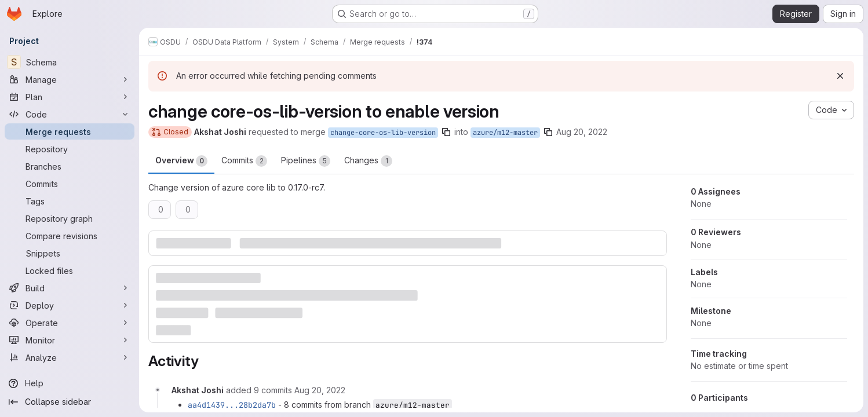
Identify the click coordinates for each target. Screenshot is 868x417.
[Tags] (70, 201)
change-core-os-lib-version (383, 133)
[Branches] (70, 166)
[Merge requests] (70, 131)
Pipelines (306, 161)
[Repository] (70, 149)
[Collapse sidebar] (70, 402)
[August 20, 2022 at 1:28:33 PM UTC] (320, 390)
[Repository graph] (70, 218)
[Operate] (70, 323)
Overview (181, 161)
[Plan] (70, 97)
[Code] (70, 114)
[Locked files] (70, 270)
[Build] (70, 288)
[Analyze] (70, 357)
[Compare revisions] (70, 236)
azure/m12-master (505, 133)
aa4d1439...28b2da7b (232, 405)
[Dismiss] (840, 76)
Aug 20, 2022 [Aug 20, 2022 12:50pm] (582, 132)
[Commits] (70, 184)
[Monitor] (70, 340)
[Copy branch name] (446, 132)
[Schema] (70, 62)
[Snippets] (70, 253)
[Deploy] (70, 305)
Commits (244, 161)
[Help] (70, 383)
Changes (368, 161)
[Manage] (70, 79)
